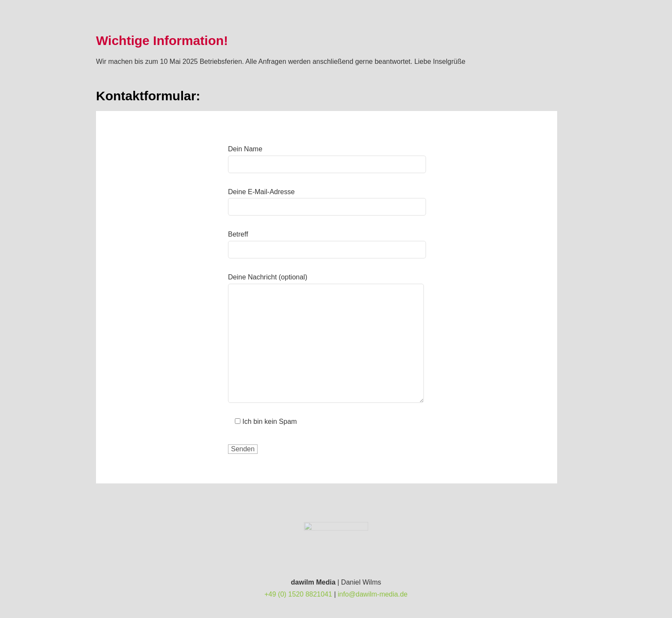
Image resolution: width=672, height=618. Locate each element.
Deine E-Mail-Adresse (327, 199)
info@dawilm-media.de (373, 594)
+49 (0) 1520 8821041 (298, 594)
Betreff (327, 242)
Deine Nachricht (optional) (326, 283)
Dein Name (327, 157)
